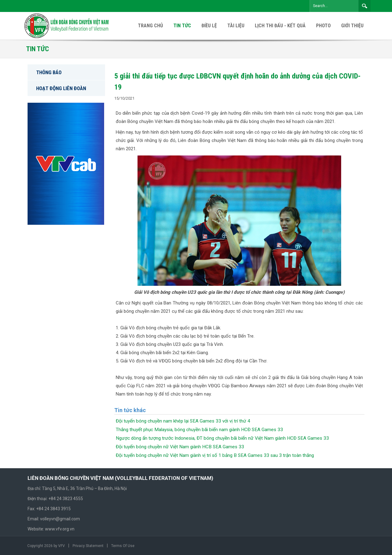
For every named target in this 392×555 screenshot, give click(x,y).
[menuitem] (352, 26)
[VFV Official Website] (67, 25)
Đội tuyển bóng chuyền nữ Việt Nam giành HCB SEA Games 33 (180, 447)
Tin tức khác (130, 410)
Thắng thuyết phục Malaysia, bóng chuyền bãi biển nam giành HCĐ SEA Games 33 (199, 430)
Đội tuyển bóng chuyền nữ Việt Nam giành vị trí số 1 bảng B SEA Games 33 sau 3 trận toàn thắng (215, 455)
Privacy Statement (88, 546)
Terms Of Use (123, 546)
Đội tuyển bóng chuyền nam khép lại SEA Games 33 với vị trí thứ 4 (183, 421)
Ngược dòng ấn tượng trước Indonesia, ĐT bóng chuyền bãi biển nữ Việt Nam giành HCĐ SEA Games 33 (222, 438)
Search (364, 6)
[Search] (334, 6)
